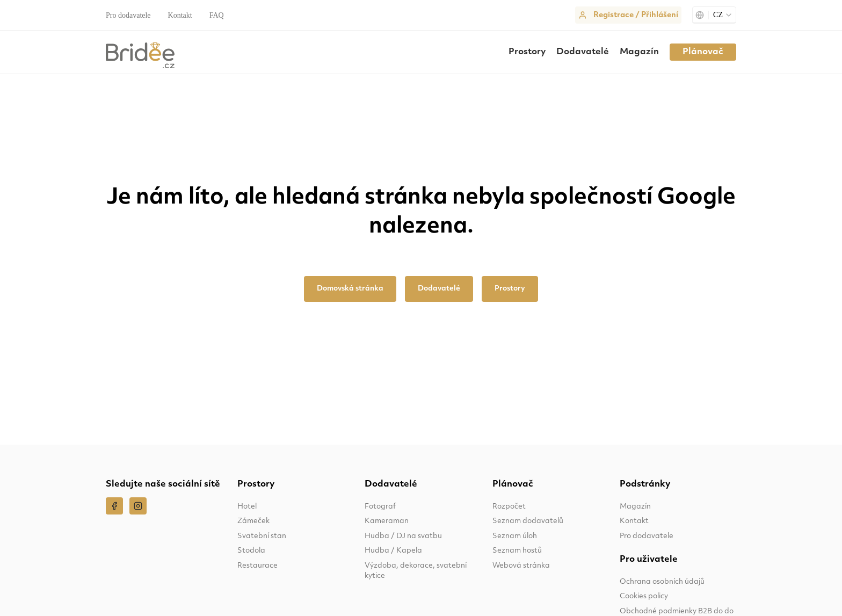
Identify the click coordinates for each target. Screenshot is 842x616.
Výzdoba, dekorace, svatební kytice (416, 571)
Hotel (247, 507)
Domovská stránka (350, 289)
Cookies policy (644, 596)
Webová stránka (521, 566)
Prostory (527, 52)
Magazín (639, 52)
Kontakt (180, 15)
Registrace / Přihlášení (636, 15)
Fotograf (380, 507)
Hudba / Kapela (393, 551)
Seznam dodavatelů (528, 521)
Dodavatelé (583, 52)
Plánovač (703, 52)
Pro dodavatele (128, 15)
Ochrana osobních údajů (662, 582)
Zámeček (253, 521)
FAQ (217, 15)
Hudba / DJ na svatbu (403, 536)
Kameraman (387, 521)
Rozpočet (509, 507)
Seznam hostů (517, 551)
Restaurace (257, 566)
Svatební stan (262, 536)
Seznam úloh (515, 536)
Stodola (251, 551)
